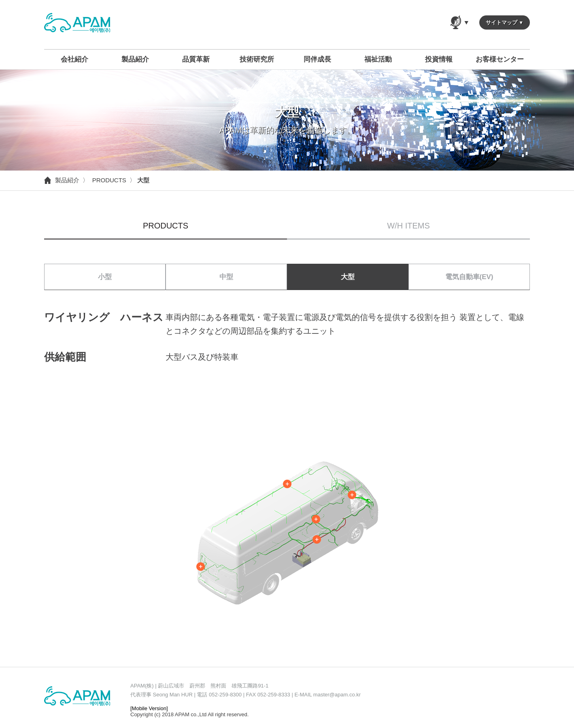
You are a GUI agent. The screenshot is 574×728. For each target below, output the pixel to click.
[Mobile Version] (149, 708)
